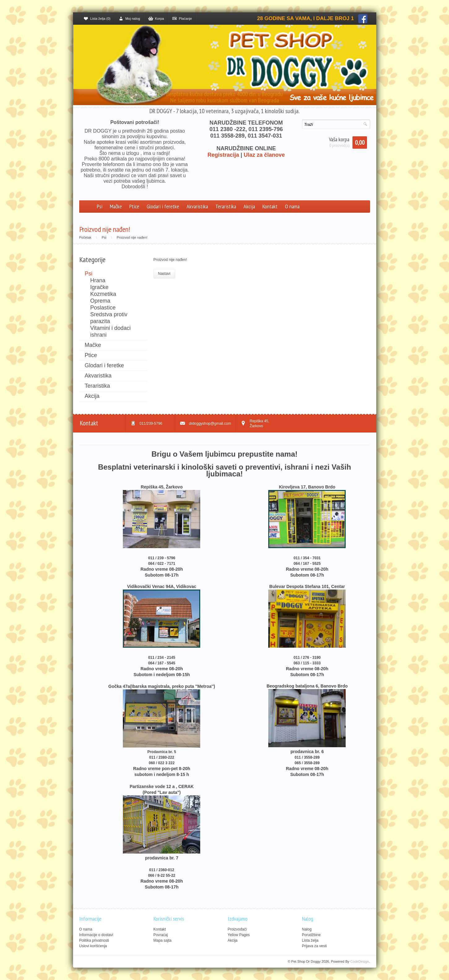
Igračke (99, 287)
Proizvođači (237, 929)
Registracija (223, 155)
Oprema (100, 301)
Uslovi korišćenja (93, 946)
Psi (100, 206)
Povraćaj (161, 935)
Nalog (307, 929)
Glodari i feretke (163, 206)
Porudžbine (311, 935)
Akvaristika (197, 206)
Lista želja (310, 940)
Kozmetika (103, 294)
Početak (85, 237)
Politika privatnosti (94, 940)
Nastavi (164, 274)
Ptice (134, 206)
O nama (292, 206)
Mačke (116, 206)
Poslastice (103, 308)
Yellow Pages (239, 935)
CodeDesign (360, 961)
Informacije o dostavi (96, 935)
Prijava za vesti (315, 946)
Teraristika (226, 206)
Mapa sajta (163, 940)
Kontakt (270, 206)
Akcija (249, 206)
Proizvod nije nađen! (132, 237)
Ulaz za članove (264, 155)
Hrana (98, 280)
